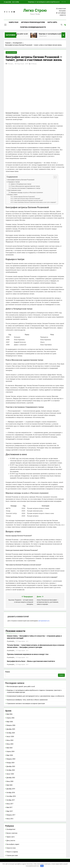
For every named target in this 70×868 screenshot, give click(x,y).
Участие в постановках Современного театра (26, 188)
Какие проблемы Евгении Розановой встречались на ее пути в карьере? (35, 202)
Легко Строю (35, 10)
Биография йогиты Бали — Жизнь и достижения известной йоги (31, 661)
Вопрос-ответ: (13, 195)
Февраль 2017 (11, 815)
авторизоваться (44, 621)
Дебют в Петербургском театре (21, 184)
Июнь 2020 (10, 781)
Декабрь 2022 (11, 778)
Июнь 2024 (10, 744)
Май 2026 (9, 714)
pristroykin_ (11, 64)
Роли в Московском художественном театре (26, 186)
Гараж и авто (11, 837)
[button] (54, 177)
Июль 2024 (10, 740)
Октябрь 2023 (11, 770)
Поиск (8, 672)
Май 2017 (9, 808)
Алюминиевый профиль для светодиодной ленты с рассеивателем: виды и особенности (36, 696)
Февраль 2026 (11, 725)
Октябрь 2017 (11, 800)
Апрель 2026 (10, 718)
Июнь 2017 (10, 804)
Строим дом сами (12, 856)
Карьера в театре (14, 182)
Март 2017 (10, 811)
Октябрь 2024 (11, 733)
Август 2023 (10, 774)
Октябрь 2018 (11, 793)
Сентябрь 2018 (11, 796)
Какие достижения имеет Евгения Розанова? (27, 199)
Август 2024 (10, 737)
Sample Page (14, 22)
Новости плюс (11, 848)
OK (42, 866)
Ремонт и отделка (12, 852)
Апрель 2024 (10, 752)
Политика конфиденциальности (33, 27)
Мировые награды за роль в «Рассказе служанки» (27, 193)
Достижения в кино (15, 190)
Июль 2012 (10, 819)
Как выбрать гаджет (13, 844)
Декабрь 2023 (11, 767)
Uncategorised (11, 53)
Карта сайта (52, 22)
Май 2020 (9, 785)
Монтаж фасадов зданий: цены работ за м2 (21, 687)
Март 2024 (10, 755)
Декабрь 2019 (11, 789)
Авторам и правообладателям (33, 22)
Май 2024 (9, 748)
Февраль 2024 (11, 759)
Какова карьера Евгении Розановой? (24, 197)
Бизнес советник (12, 833)
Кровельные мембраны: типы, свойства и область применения (27, 700)
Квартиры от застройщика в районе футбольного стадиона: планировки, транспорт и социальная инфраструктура (44, 2)
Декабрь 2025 (11, 729)
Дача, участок (11, 841)
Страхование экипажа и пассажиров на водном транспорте (26, 704)
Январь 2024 (10, 763)
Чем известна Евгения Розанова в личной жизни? (28, 200)
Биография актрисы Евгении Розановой (21, 180)
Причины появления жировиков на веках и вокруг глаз (28, 654)
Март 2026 (10, 722)
